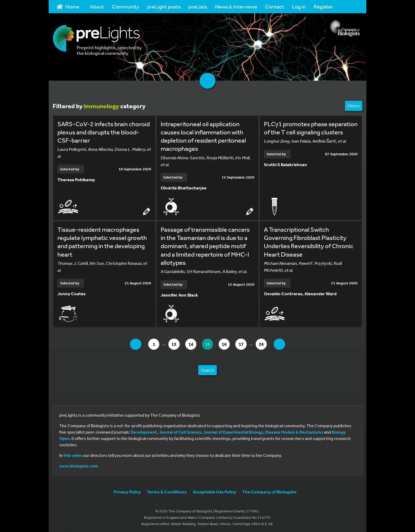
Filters (354, 106)
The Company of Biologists (269, 490)
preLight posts (164, 6)
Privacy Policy (127, 490)
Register (323, 6)
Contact (274, 6)
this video (73, 454)
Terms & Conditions (167, 490)
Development (144, 431)
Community (126, 6)
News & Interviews (236, 6)
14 (191, 343)
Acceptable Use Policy (214, 490)
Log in (299, 6)
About (97, 6)
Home (68, 6)
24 (267, 343)
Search (207, 369)
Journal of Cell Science (180, 431)
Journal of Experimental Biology (233, 431)
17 (246, 343)
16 (227, 343)
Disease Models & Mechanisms (294, 431)
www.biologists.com (79, 465)
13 (173, 343)
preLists (198, 6)
